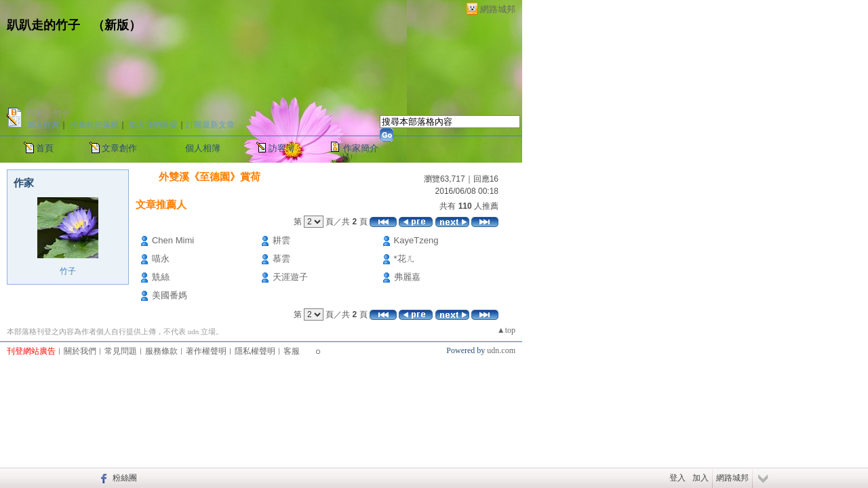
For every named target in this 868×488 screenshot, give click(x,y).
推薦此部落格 (94, 125)
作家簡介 (361, 148)
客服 (292, 351)
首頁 (45, 148)
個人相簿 (203, 148)
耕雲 (281, 240)
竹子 (68, 271)
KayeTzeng (416, 240)
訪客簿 (282, 148)
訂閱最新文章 (210, 125)
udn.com (501, 350)
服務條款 (161, 351)
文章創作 (119, 148)
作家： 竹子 (48, 113)
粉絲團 (125, 478)
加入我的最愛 (153, 125)
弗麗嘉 (407, 277)
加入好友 (43, 125)
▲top (506, 330)
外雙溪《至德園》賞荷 (210, 177)
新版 (117, 25)
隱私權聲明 (255, 351)
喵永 (161, 259)
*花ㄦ (405, 259)
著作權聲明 (206, 351)
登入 (677, 478)
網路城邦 (498, 9)
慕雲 (281, 259)
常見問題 (121, 351)
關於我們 (80, 351)
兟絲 (161, 277)
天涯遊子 (290, 277)
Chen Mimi (173, 240)
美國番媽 (170, 295)
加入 (701, 478)
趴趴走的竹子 (43, 25)
